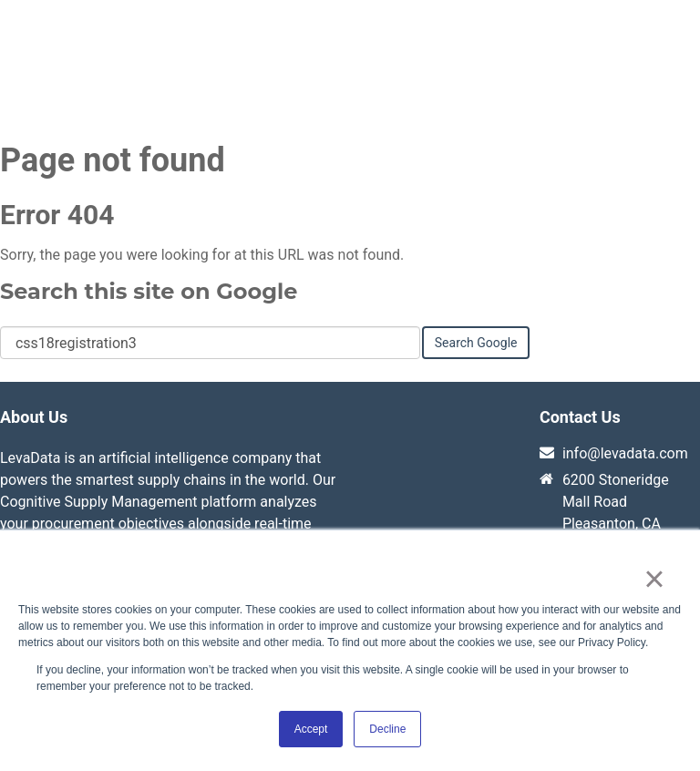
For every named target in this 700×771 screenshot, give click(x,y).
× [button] (654, 579)
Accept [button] (311, 729)
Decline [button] (387, 729)
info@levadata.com (625, 455)
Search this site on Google (149, 293)
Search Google (476, 344)
